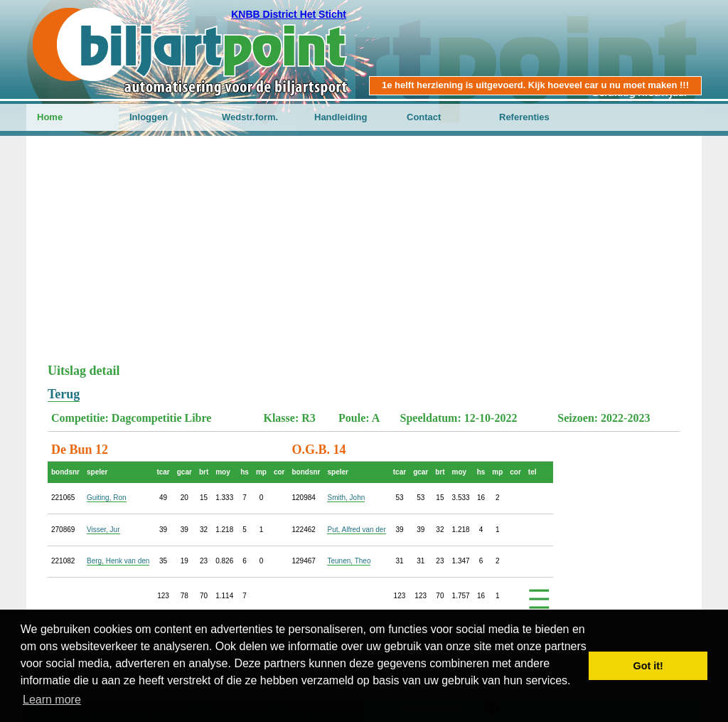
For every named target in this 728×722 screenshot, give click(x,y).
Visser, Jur (103, 530)
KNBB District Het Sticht (289, 14)
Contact (424, 117)
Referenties (524, 117)
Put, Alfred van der (356, 530)
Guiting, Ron (107, 498)
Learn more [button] (52, 700)
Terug (64, 394)
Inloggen (149, 117)
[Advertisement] (364, 257)
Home (50, 117)
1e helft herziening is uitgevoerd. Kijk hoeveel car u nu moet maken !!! (535, 85)
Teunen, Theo (349, 561)
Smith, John (346, 498)
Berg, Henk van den (118, 561)
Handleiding (341, 117)
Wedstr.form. (250, 117)
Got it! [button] (648, 666)
